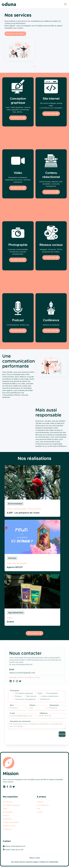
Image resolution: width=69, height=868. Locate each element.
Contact (40, 812)
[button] (65, 4)
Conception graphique (11, 805)
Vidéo (5, 809)
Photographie (8, 812)
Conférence (7, 829)
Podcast (6, 816)
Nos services (8, 802)
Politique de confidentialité (49, 862)
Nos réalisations (43, 805)
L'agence (40, 802)
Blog (39, 809)
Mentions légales (32, 862)
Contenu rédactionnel (11, 822)
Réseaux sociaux (9, 826)
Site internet (7, 819)
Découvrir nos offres (15, 34)
